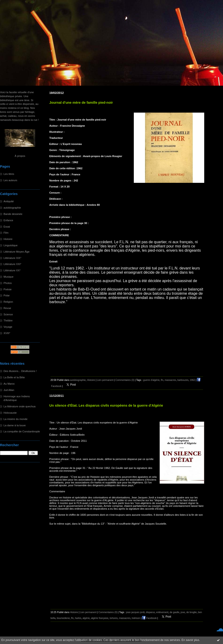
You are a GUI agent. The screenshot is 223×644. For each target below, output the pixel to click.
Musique (8, 277)
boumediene (63, 618)
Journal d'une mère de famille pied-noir (81, 103)
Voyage (8, 327)
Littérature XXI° (12, 264)
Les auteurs (10, 180)
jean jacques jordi (135, 612)
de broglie (192, 612)
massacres (170, 380)
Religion (8, 302)
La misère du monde (15, 419)
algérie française (100, 618)
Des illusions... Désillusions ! (20, 371)
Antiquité (9, 201)
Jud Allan (9, 390)
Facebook (149, 618)
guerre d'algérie (151, 380)
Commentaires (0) (125, 380)
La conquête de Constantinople (22, 431)
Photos (8, 283)
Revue (7, 308)
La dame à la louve (15, 425)
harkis (78, 618)
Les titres (9, 174)
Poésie (8, 289)
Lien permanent (105, 380)
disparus (150, 612)
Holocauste (10, 413)
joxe (183, 612)
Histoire (8, 239)
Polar (7, 295)
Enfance (8, 220)
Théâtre (8, 320)
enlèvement (162, 612)
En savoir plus (190, 640)
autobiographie (12, 208)
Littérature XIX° (12, 258)
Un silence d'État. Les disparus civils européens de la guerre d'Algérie (106, 405)
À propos (20, 156)
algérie (86, 618)
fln (162, 380)
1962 (192, 380)
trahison (136, 618)
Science (8, 314)
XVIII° (7, 333)
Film (6, 233)
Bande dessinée (13, 214)
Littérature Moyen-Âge (17, 252)
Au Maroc (9, 384)
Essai (7, 227)
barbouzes (183, 380)
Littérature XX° (12, 270)
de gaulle (175, 612)
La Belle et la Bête (14, 377)
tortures (114, 618)
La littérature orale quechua (19, 406)
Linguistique (11, 245)
